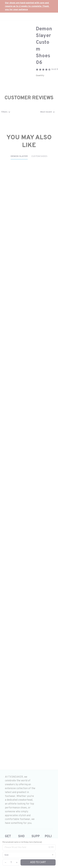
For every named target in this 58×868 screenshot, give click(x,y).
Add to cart (38, 862)
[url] (29, 6)
